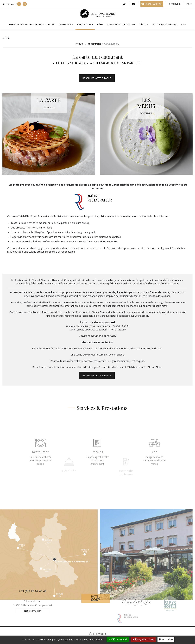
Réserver (175, 4)
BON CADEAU (152, 4)
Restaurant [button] (84, 24)
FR (188, 4)
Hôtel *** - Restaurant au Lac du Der (32, 24)
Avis (183, 24)
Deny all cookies (143, 640)
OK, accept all (118, 640)
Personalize (166, 640)
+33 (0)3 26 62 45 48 (33, 593)
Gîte (100, 24)
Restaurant (94, 44)
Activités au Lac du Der (121, 24)
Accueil (80, 44)
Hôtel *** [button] (65, 24)
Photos (144, 24)
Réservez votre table (97, 78)
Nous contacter (32, 611)
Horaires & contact (165, 24)
